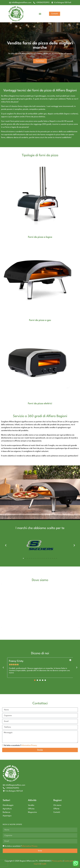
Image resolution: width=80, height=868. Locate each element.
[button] (40, 14)
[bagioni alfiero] (40, 606)
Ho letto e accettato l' (20, 745)
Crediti (44, 864)
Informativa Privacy (29, 745)
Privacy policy (57, 861)
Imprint (37, 864)
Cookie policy (69, 861)
